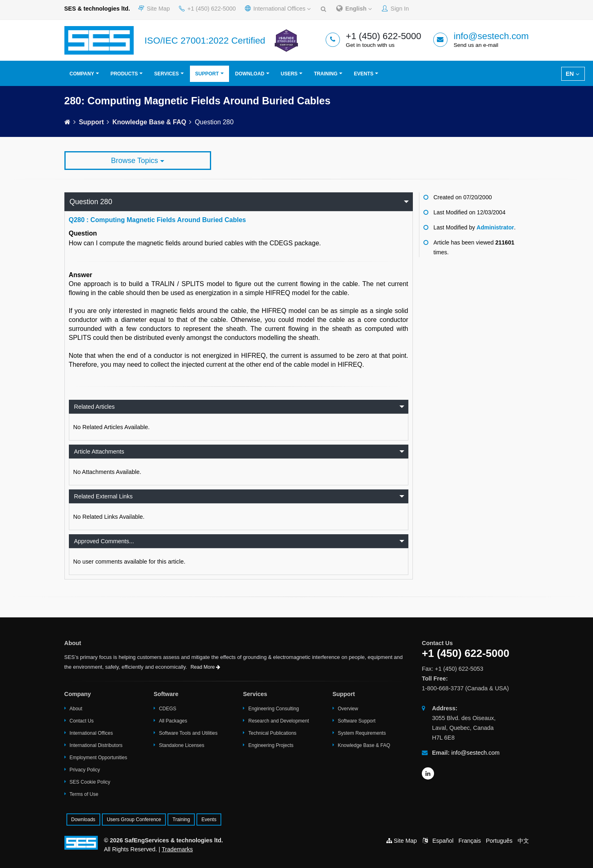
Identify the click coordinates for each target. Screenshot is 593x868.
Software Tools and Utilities (188, 733)
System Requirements (362, 733)
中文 (523, 841)
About (76, 709)
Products (124, 74)
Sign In (395, 9)
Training (326, 74)
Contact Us (82, 721)
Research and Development (279, 721)
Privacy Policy (85, 770)
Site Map (154, 9)
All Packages (173, 721)
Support (207, 74)
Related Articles (95, 407)
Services (166, 74)
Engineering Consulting (273, 709)
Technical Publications (272, 733)
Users (289, 74)
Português (499, 841)
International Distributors (96, 745)
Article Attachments (99, 452)
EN (572, 74)
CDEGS (168, 709)
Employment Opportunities (98, 758)
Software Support (357, 721)
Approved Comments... (104, 541)
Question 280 (91, 202)
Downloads (83, 820)
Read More (205, 667)
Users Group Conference (134, 820)
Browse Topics (138, 161)
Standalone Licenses (182, 745)
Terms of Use (84, 794)
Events (364, 74)
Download (250, 74)
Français (470, 841)
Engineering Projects (271, 745)
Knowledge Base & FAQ (149, 122)
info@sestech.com (491, 36)
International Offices (278, 9)
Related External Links (104, 496)
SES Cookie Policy (90, 782)
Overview (348, 709)
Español (443, 841)
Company (82, 74)
